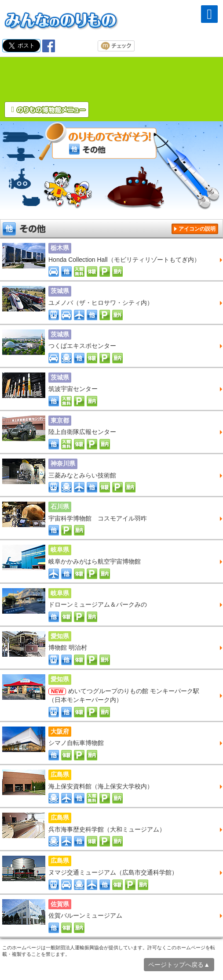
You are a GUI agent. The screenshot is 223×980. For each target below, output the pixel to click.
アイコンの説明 (197, 229)
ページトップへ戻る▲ (179, 965)
